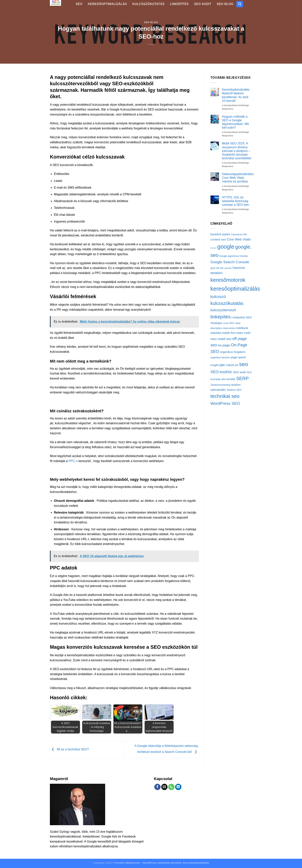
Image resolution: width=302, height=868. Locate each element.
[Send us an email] (164, 787)
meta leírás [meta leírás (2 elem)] (229, 328)
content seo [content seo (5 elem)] (218, 239)
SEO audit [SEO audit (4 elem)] (239, 372)
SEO (79, 4)
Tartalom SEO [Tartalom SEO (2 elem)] (234, 390)
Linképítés (179, 4)
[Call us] (171, 787)
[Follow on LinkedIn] (178, 787)
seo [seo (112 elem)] (244, 364)
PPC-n (73, 461)
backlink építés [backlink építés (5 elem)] (220, 234)
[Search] (240, 4)
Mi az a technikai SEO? (69, 749)
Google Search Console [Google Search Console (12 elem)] (230, 262)
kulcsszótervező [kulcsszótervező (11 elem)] (223, 310)
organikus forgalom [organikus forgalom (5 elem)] (233, 352)
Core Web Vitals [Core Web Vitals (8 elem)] (239, 239)
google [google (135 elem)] (226, 247)
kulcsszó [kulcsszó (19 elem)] (218, 297)
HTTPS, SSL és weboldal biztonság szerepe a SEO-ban (235, 201)
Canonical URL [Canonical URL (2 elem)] (239, 235)
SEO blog (225, 4)
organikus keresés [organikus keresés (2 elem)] (220, 358)
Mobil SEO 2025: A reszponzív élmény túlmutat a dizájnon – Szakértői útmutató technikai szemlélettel (237, 151)
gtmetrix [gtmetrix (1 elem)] (228, 268)
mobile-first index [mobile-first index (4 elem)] (232, 333)
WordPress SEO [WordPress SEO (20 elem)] (225, 403)
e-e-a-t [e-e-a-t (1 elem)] (213, 248)
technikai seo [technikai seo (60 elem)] (225, 396)
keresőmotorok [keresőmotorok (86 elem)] (228, 280)
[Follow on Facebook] (157, 787)
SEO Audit (203, 4)
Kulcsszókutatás (148, 4)
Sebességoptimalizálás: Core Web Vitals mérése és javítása (238, 178)
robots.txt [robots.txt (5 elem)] (232, 365)
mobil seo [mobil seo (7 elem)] (225, 339)
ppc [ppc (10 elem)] (222, 365)
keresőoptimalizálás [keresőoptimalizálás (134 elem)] (235, 289)
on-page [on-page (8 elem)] (224, 345)
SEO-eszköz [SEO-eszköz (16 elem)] (221, 372)
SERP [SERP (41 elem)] (242, 378)
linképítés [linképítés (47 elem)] (221, 317)
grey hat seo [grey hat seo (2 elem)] (217, 268)
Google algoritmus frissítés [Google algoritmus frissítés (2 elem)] (234, 256)
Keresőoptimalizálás (107, 4)
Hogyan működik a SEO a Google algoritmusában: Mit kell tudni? (235, 122)
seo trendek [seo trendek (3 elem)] (228, 379)
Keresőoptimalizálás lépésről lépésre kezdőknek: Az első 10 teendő (236, 95)
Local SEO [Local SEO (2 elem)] (228, 323)
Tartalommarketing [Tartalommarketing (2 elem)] (220, 385)
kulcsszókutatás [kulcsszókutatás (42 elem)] (227, 303)
